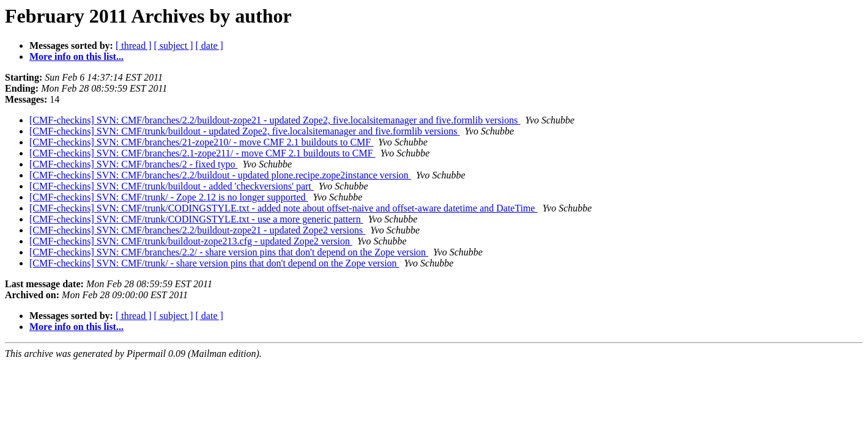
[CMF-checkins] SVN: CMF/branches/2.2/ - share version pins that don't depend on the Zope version (229, 252)
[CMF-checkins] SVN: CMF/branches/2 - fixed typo (133, 164)
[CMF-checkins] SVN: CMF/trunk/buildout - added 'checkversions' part (172, 186)
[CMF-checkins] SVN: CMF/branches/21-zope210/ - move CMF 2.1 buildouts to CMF (201, 142)
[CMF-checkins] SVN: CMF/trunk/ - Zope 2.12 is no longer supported (169, 197)
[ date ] (210, 46)
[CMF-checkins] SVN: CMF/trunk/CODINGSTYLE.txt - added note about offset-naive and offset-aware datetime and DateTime (284, 208)
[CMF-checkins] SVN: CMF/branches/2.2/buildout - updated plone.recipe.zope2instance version (220, 175)
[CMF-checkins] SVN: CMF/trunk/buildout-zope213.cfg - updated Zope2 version (191, 241)
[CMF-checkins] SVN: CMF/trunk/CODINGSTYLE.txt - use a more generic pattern (196, 219)
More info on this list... (76, 57)
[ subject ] (174, 46)
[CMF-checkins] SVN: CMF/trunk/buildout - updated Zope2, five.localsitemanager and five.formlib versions (244, 131)
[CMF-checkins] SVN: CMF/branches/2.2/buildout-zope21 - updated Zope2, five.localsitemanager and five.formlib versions (275, 120)
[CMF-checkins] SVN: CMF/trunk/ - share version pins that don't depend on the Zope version (214, 263)
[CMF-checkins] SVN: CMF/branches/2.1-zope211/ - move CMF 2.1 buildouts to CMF (202, 153)
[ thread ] (134, 46)
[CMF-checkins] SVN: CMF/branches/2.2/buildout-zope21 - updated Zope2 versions (197, 230)
